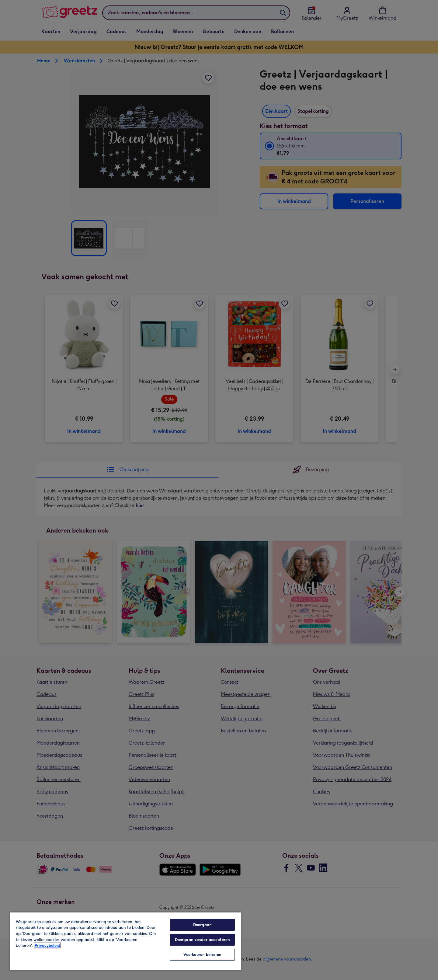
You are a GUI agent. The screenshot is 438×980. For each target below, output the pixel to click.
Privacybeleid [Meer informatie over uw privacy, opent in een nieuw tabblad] (47, 945)
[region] (125, 941)
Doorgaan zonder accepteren (202, 940)
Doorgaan (202, 925)
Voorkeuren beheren (202, 955)
